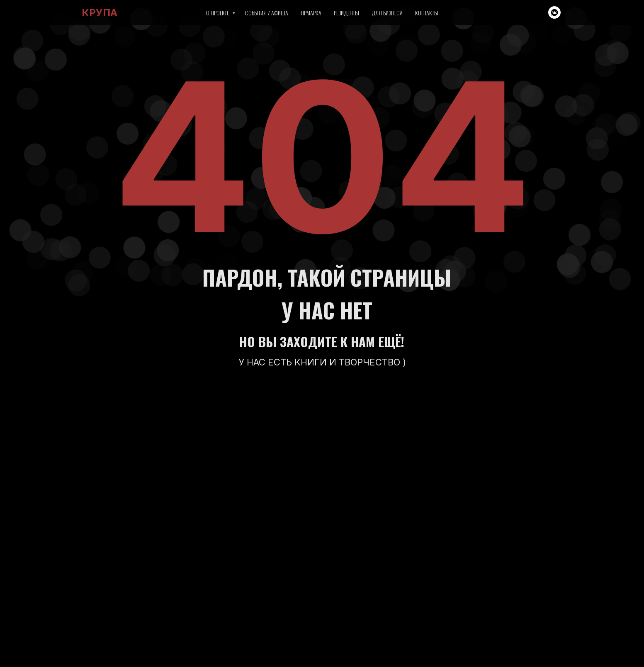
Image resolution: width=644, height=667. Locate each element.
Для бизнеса (387, 13)
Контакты (427, 13)
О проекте (218, 13)
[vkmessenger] (554, 12)
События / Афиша (267, 13)
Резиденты (346, 13)
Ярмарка (311, 13)
